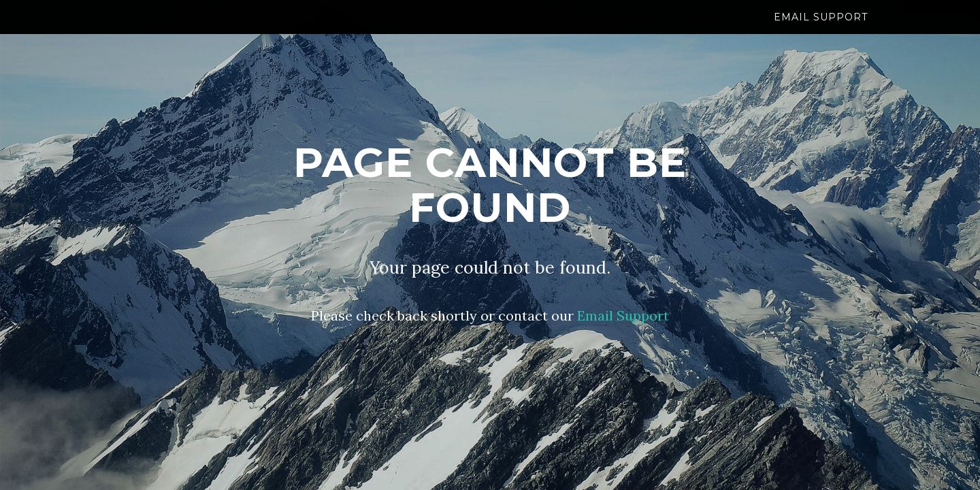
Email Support (821, 31)
